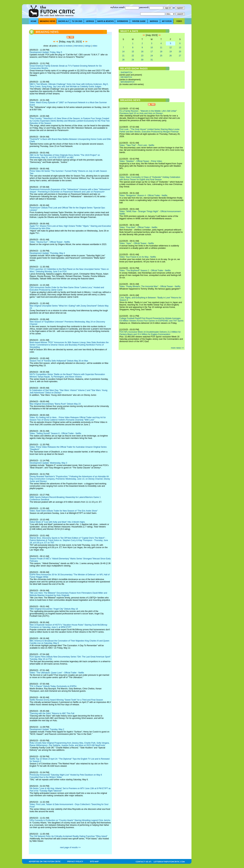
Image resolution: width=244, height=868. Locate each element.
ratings (88, 46)
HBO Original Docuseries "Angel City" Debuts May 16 (54, 609)
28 (123, 60)
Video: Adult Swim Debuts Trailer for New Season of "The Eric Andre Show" (64, 511)
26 (171, 56)
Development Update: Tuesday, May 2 (47, 729)
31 (152, 60)
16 (142, 52)
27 (180, 56)
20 (180, 52)
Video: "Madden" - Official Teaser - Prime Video (141, 161)
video (95, 46)
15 (133, 52)
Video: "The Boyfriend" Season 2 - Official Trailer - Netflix (145, 270)
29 (133, 60)
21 (123, 56)
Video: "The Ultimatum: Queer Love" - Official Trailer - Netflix (57, 673)
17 (152, 52)
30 (142, 60)
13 (180, 48)
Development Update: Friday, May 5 (46, 52)
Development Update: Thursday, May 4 (47, 253)
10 (152, 48)
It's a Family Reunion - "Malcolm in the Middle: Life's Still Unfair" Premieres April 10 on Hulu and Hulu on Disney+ (148, 112)
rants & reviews (65, 46)
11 (161, 48)
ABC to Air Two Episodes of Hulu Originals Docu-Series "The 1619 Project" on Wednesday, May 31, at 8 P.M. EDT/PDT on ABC (65, 156)
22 (133, 56)
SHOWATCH (126, 72)
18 (161, 52)
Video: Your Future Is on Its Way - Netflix (138, 257)
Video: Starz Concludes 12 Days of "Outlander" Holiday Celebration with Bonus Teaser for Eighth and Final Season (150, 178)
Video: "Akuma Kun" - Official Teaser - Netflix (50, 242)
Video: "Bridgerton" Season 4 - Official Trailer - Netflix (143, 195)
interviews (78, 46)
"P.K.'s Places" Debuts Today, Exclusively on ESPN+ (53, 686)
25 (161, 56)
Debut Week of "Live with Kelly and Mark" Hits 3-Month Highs (57, 522)
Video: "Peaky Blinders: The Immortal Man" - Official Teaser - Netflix (150, 286)
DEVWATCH (126, 77)
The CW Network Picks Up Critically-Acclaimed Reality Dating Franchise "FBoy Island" (69, 836)
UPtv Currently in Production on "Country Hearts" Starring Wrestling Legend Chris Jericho (70, 820)
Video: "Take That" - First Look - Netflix (137, 145)
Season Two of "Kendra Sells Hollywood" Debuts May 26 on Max (59, 361)
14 (123, 52)
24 (152, 56)
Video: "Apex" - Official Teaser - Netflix (137, 243)
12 (171, 48)
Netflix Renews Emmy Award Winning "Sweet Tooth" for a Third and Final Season (66, 700)
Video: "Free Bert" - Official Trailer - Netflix (138, 227)
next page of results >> (70, 847)
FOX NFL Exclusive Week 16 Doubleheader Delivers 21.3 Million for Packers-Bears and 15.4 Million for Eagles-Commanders (150, 333)
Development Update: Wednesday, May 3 (48, 463)
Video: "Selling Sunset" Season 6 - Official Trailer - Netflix (55, 433)
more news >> (177, 348)
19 (171, 52)
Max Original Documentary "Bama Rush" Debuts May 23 (55, 404)
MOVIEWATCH (128, 82)
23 (142, 56)
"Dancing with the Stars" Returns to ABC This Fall (52, 713)
